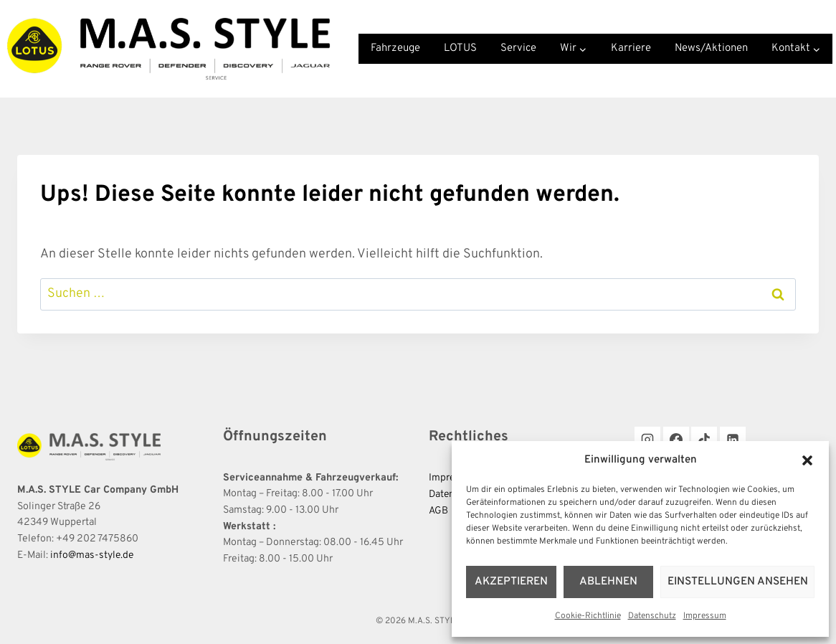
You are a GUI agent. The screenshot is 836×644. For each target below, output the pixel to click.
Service (518, 48)
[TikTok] (704, 440)
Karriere (631, 48)
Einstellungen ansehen (738, 582)
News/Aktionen (711, 48)
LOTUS (460, 48)
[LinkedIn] (733, 440)
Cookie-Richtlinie (588, 616)
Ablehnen (609, 582)
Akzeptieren (512, 582)
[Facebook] (676, 440)
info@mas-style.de (92, 555)
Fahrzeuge (395, 48)
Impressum (705, 616)
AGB (438, 510)
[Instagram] (647, 440)
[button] (807, 460)
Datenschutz (652, 616)
